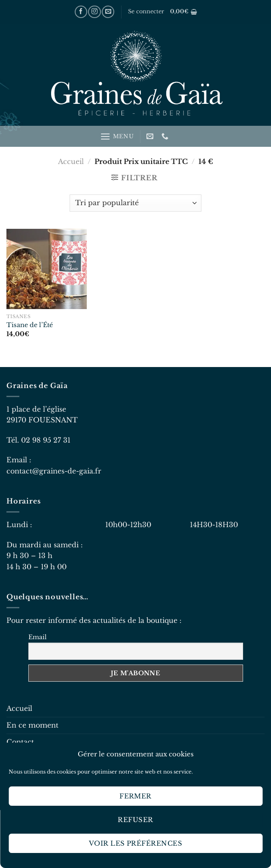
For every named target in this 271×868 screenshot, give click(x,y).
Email (38, 637)
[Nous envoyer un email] (108, 12)
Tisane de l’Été (30, 325)
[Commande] (135, 203)
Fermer (135, 796)
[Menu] (117, 136)
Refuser (135, 820)
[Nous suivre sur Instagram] (94, 12)
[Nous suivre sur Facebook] (81, 12)
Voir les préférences (135, 843)
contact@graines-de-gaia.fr (54, 471)
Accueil (71, 161)
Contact (20, 742)
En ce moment (32, 725)
